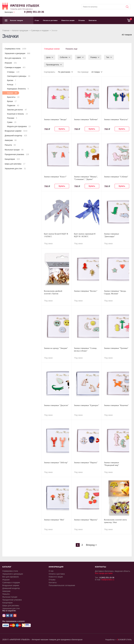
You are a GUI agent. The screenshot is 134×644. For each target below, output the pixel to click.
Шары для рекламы (15, 164)
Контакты (93, 20)
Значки (12, 93)
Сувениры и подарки (40, 30)
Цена (48, 57)
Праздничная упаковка (17, 154)
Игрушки (11, 63)
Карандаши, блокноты (18, 89)
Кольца (12, 85)
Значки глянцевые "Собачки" (116, 176)
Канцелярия (12, 159)
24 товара (96, 72)
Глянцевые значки (52, 49)
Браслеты (13, 97)
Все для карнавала (15, 58)
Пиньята (10, 145)
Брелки (12, 80)
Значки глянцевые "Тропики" (116, 348)
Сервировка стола (15, 49)
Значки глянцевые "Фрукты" (86, 519)
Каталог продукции (20, 30)
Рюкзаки (12, 118)
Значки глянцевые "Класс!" (55, 176)
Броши (12, 101)
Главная (6, 30)
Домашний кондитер (16, 136)
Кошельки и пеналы (17, 114)
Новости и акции (68, 20)
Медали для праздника (19, 126)
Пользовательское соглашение (62, 585)
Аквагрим (11, 140)
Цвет (79, 57)
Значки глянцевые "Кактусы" (116, 119)
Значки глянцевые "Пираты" (86, 462)
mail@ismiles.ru (108, 579)
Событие (64, 57)
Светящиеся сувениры (19, 76)
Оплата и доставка (50, 20)
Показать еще (72, 49)
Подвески (13, 105)
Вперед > (91, 545)
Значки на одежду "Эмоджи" (56, 348)
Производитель (53, 64)
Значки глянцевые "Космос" (86, 291)
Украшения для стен (15, 169)
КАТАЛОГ (7, 566)
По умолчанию (64, 72)
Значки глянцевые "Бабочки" (86, 119)
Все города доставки (104, 573)
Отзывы (82, 20)
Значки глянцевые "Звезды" (55, 119)
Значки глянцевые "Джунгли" (56, 405)
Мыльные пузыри (14, 150)
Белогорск (9, 12)
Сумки (12, 122)
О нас (37, 20)
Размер (94, 57)
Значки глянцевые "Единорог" (86, 405)
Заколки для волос (17, 110)
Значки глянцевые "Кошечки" (116, 405)
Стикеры (13, 72)
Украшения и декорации (17, 53)
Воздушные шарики (16, 131)
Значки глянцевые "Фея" (54, 519)
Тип (108, 57)
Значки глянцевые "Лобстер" (56, 462)
